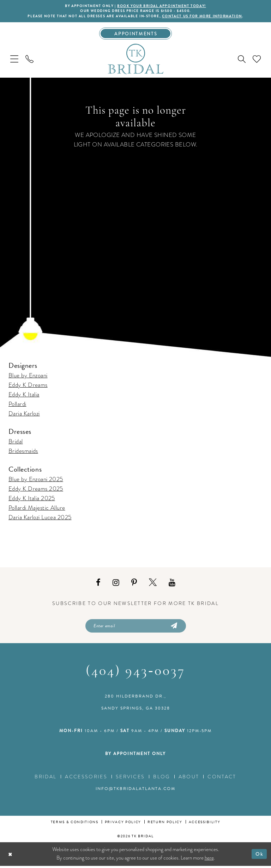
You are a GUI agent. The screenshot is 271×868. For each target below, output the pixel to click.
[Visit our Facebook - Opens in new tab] (98, 584)
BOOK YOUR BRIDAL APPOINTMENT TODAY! (163, 6)
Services (130, 778)
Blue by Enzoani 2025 (36, 480)
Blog (161, 778)
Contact (222, 778)
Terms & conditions (75, 824)
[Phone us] (29, 60)
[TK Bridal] (135, 60)
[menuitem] (14, 60)
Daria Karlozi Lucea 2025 (40, 518)
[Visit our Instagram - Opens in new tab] (116, 584)
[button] (14, 60)
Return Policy (165, 824)
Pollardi (17, 405)
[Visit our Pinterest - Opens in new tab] (134, 584)
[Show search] (242, 60)
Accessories (86, 778)
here (209, 860)
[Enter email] (136, 627)
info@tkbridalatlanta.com (135, 790)
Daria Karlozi (24, 415)
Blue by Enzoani (28, 377)
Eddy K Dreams (28, 386)
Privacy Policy (123, 824)
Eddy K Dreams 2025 (36, 490)
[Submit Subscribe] (173, 627)
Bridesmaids (23, 452)
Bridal (16, 443)
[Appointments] (136, 35)
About (189, 778)
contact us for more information (205, 17)
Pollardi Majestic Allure (37, 509)
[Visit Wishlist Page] (257, 60)
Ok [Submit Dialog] (259, 856)
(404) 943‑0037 (135, 673)
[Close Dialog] (11, 856)
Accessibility (205, 824)
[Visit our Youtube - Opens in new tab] (172, 584)
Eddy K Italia (24, 396)
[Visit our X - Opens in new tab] (153, 584)
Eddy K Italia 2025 (32, 499)
